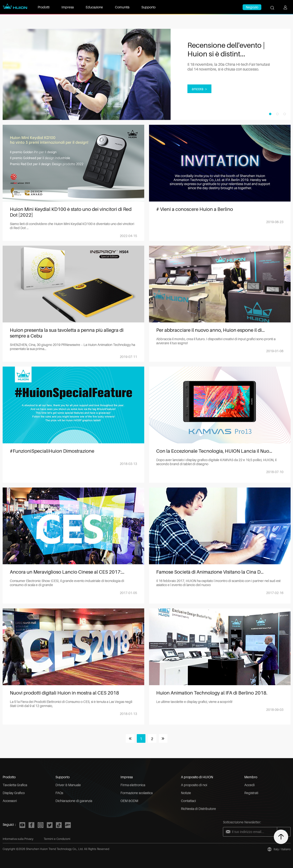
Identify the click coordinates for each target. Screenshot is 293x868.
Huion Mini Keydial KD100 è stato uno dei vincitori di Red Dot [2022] (71, 212)
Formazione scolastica (137, 793)
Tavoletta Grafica (15, 785)
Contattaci (188, 801)
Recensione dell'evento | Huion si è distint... (226, 49)
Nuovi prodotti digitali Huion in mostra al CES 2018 (64, 693)
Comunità (122, 7)
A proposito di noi (194, 785)
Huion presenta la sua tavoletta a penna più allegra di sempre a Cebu (67, 333)
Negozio (252, 7)
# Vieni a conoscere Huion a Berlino (195, 209)
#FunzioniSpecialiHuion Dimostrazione (52, 451)
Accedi (249, 785)
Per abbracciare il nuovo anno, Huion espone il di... (210, 330)
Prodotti (44, 7)
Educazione (94, 7)
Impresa (68, 7)
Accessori (10, 801)
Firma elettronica (133, 785)
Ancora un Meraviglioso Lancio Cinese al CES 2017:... (67, 572)
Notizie (186, 793)
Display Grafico (14, 793)
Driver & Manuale (68, 785)
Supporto (148, 7)
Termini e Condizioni (57, 839)
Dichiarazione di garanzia (74, 801)
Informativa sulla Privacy (18, 839)
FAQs (59, 793)
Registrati (251, 793)
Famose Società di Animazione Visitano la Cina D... (210, 572)
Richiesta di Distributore (198, 809)
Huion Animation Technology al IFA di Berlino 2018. (212, 693)
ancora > (199, 89)
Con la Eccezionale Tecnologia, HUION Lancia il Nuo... (214, 451)
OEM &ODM (129, 801)
